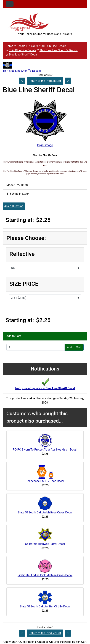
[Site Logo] (45, 22)
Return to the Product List (45, 81)
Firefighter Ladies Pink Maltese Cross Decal (45, 575)
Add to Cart (74, 347)
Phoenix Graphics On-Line (43, 642)
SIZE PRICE (24, 284)
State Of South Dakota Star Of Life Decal (45, 606)
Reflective (22, 254)
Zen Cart (81, 642)
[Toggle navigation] (10, 4)
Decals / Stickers (27, 46)
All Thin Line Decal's (54, 46)
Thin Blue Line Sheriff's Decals (59, 50)
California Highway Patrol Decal (45, 544)
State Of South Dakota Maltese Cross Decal (45, 512)
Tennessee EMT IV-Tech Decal (45, 481)
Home (9, 46)
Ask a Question (14, 206)
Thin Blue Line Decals (22, 50)
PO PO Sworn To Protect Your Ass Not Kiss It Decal (45, 450)
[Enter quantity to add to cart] (36, 347)
